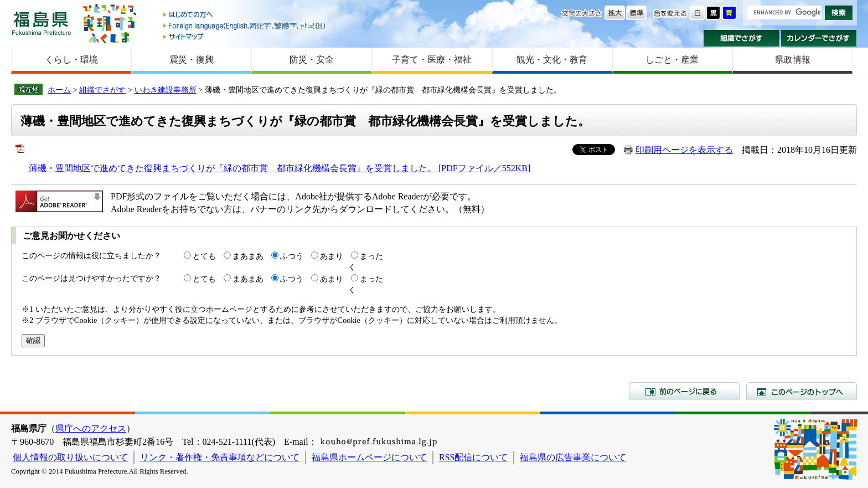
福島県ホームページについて (369, 457)
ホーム (59, 90)
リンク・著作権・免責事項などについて (220, 457)
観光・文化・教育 (552, 60)
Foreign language (245, 26)
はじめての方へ (245, 15)
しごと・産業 (672, 60)
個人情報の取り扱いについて (70, 457)
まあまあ (248, 256)
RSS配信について (473, 457)
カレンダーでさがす (819, 38)
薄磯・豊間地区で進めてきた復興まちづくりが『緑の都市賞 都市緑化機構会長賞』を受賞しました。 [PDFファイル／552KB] (280, 168)
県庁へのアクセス (91, 428)
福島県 (42, 23)
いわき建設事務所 (166, 90)
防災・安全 (312, 60)
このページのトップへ (802, 391)
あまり (332, 256)
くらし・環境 (71, 60)
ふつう (292, 256)
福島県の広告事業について (573, 457)
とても (204, 256)
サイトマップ (245, 36)
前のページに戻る (684, 391)
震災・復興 (192, 60)
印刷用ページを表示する (684, 150)
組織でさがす (742, 38)
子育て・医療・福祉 (432, 60)
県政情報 (793, 60)
